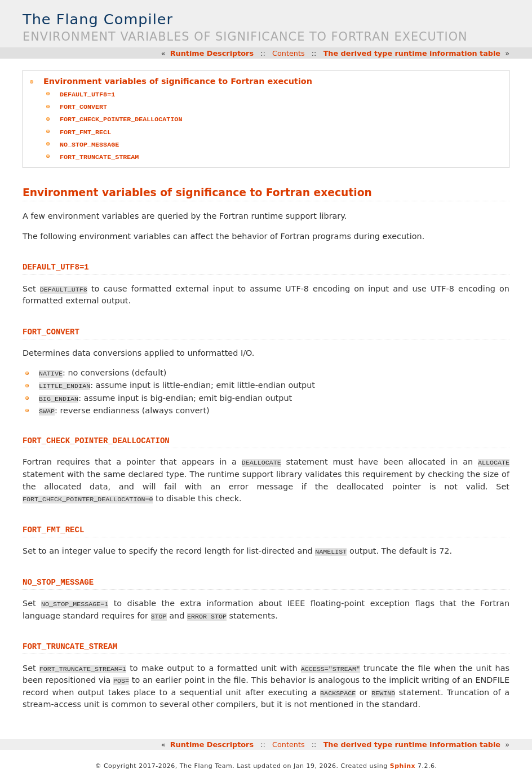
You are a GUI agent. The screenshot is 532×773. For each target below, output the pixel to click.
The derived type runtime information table (412, 53)
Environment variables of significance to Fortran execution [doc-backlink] (197, 191)
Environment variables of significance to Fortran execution (178, 81)
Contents (289, 53)
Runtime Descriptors (212, 53)
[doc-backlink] (56, 264)
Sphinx (403, 763)
